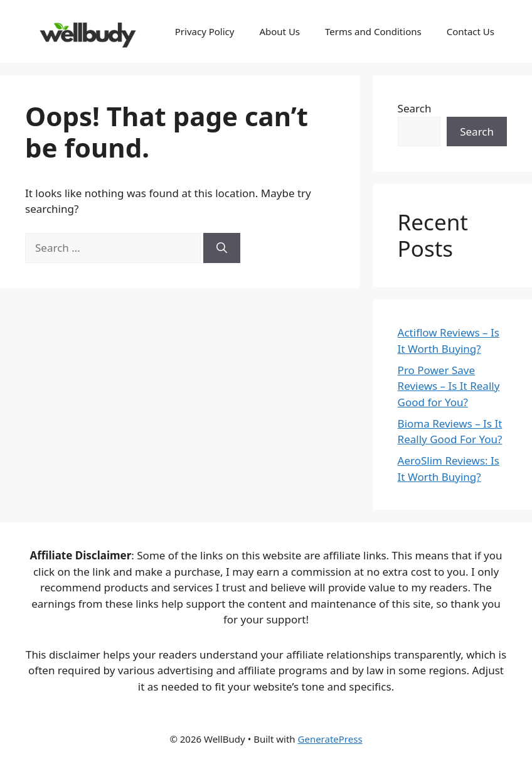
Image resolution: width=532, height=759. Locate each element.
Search (415, 108)
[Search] (222, 248)
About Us (279, 31)
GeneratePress (330, 739)
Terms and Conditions (373, 31)
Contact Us (471, 31)
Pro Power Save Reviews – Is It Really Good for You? (449, 386)
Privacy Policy (205, 31)
